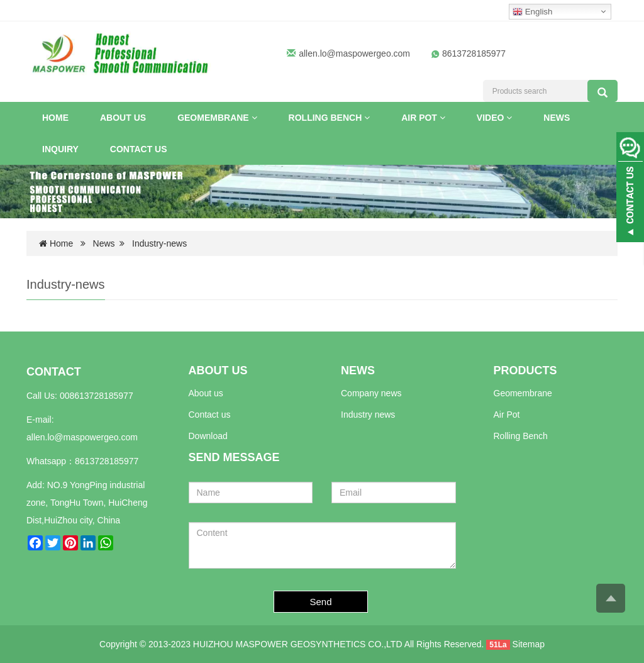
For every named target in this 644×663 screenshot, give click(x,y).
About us (206, 393)
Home (55, 118)
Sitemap (529, 644)
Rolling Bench (330, 118)
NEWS (358, 370)
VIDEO (494, 118)
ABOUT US (218, 370)
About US (123, 118)
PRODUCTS (525, 370)
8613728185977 (107, 461)
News (557, 118)
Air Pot (423, 118)
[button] (254, 118)
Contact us (139, 149)
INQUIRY (60, 149)
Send (321, 602)
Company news (371, 393)
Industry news (368, 415)
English (532, 12)
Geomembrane (217, 118)
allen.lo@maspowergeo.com (354, 53)
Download (208, 436)
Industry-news (159, 243)
